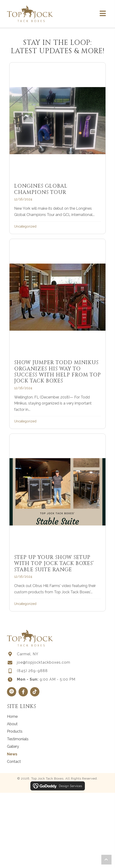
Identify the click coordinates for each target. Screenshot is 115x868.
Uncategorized (25, 226)
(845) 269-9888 (32, 671)
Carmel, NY (28, 654)
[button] (12, 692)
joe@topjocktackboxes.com (44, 662)
